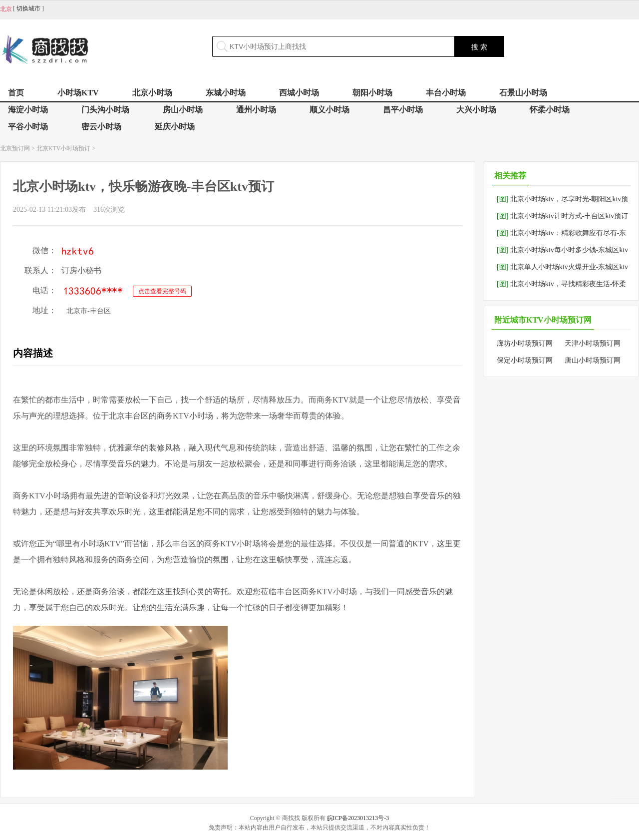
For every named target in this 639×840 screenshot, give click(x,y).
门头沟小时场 (105, 110)
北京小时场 (152, 93)
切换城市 (28, 8)
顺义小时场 (329, 110)
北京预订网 (15, 148)
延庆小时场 (175, 127)
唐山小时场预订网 (593, 360)
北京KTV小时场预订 (64, 148)
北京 (6, 9)
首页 (16, 93)
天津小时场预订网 (593, 343)
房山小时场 (183, 110)
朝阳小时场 (372, 93)
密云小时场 (101, 127)
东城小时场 (226, 93)
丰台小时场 (446, 93)
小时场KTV (78, 93)
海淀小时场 (28, 110)
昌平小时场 (403, 110)
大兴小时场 (476, 110)
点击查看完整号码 (162, 291)
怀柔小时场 (550, 110)
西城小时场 (299, 93)
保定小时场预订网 (525, 360)
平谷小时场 (28, 127)
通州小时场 (256, 110)
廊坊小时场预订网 (525, 343)
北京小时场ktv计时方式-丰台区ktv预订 (562, 216)
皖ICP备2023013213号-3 (358, 818)
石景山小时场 (523, 93)
